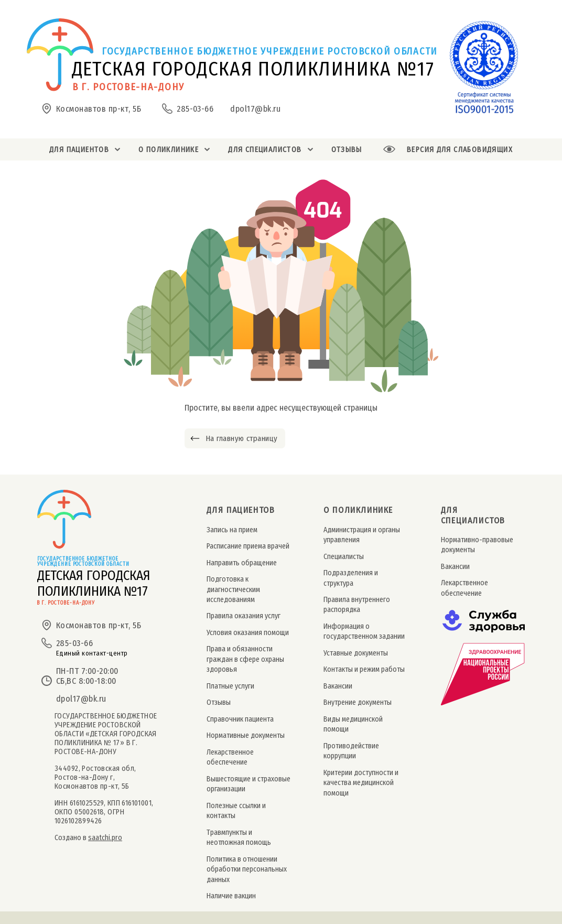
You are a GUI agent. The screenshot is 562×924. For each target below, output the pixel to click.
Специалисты (344, 557)
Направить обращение (242, 563)
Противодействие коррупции (351, 751)
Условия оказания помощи (248, 633)
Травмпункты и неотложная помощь (239, 837)
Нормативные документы (246, 735)
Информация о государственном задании (364, 631)
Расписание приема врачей (248, 546)
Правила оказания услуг (244, 616)
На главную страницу (241, 438)
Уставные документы (356, 653)
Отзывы (219, 702)
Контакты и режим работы (364, 669)
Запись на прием (232, 530)
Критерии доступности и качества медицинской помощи (361, 783)
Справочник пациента (240, 719)
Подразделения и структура (351, 578)
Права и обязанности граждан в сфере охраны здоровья (245, 659)
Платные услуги (230, 686)
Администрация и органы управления (362, 535)
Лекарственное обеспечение (230, 757)
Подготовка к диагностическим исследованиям (233, 589)
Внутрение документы (358, 702)
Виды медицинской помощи (353, 724)
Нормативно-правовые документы (477, 545)
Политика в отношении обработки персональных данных (247, 869)
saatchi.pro (105, 838)
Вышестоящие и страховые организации (248, 784)
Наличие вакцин (231, 896)
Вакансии (338, 686)
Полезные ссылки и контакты (236, 811)
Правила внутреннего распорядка (357, 605)
